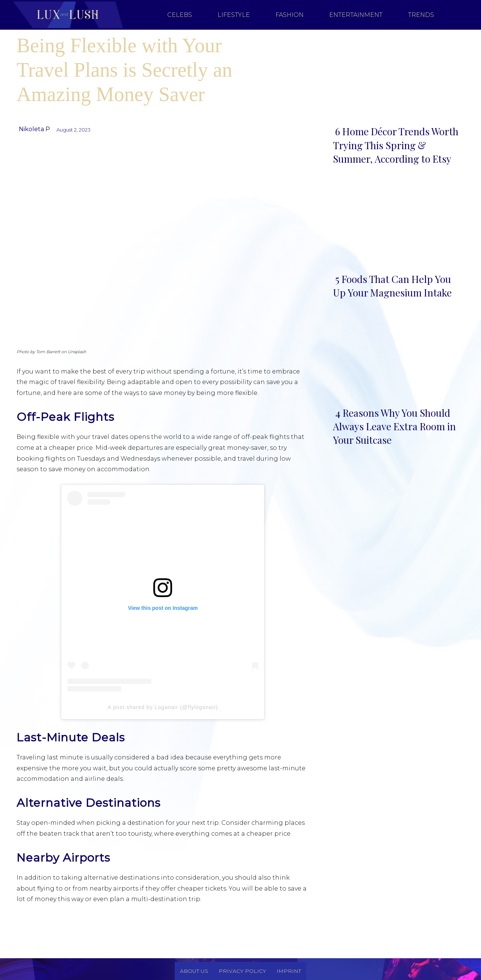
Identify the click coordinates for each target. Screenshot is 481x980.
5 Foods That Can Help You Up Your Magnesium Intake (392, 286)
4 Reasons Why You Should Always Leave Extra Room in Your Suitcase (394, 426)
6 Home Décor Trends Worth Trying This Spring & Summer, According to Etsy (396, 145)
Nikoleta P (34, 129)
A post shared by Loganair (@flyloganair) (163, 707)
